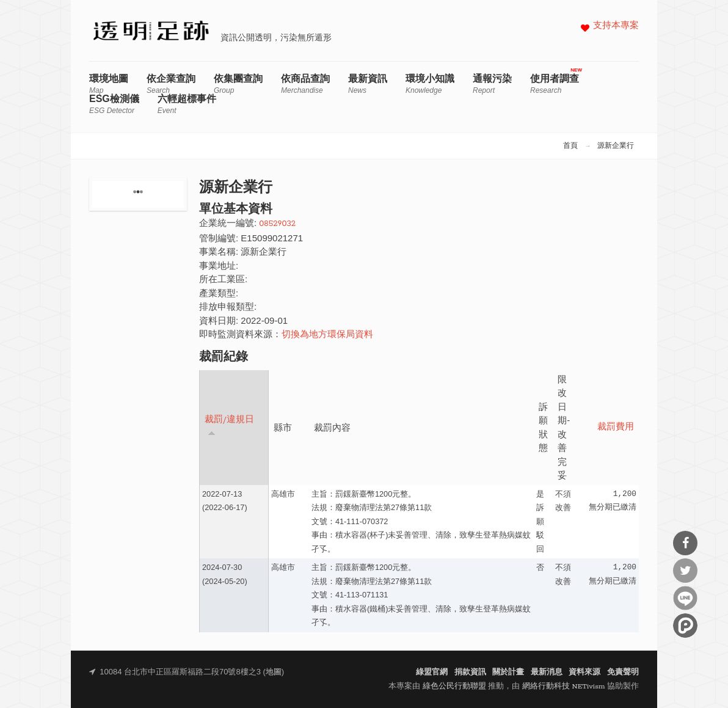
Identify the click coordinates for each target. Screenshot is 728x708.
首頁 (570, 146)
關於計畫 (508, 672)
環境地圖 (109, 84)
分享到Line (685, 598)
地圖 (274, 672)
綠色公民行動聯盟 (454, 686)
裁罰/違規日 (229, 425)
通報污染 (492, 84)
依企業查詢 (171, 84)
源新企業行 (616, 146)
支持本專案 (616, 26)
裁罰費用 (616, 427)
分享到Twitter (685, 571)
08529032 (277, 224)
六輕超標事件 (187, 104)
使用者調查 (555, 84)
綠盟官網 (432, 672)
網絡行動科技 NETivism (564, 686)
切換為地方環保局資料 (327, 335)
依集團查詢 (238, 84)
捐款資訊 (470, 672)
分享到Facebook (685, 543)
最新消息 (547, 672)
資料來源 (584, 672)
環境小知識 (430, 84)
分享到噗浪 (685, 626)
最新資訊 (368, 84)
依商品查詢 (305, 84)
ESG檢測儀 (114, 104)
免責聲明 (623, 672)
